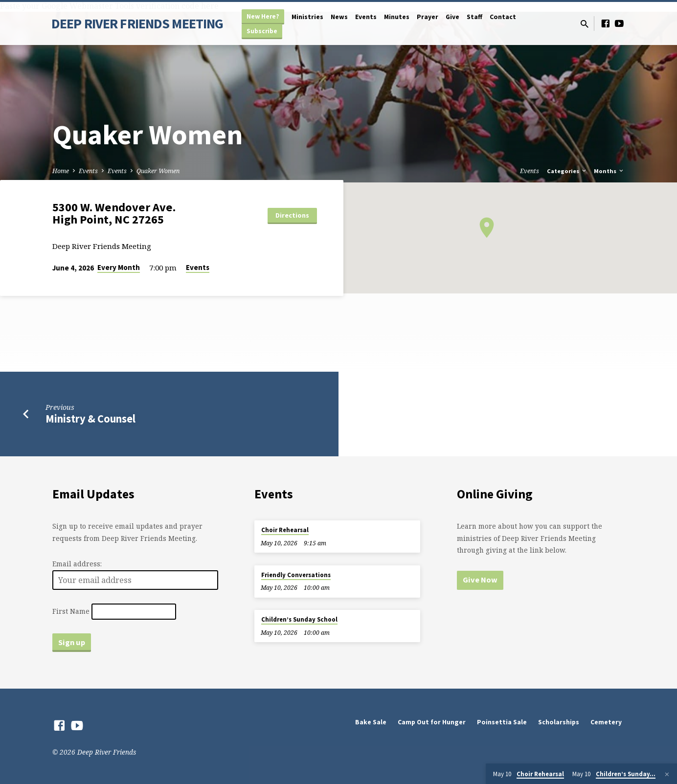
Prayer (428, 17)
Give (452, 17)
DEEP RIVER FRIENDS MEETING (137, 23)
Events (366, 17)
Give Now (480, 580)
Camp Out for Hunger (432, 722)
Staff (474, 17)
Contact (503, 17)
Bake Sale (371, 722)
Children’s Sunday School (299, 619)
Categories (567, 171)
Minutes (397, 17)
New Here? (263, 16)
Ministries (307, 17)
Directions (292, 215)
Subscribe (262, 31)
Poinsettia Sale (502, 722)
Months (609, 171)
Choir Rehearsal (285, 530)
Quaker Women (158, 171)
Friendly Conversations (296, 575)
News (339, 17)
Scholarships (559, 722)
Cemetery (606, 722)
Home (61, 171)
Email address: (77, 564)
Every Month (119, 267)
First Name (71, 612)
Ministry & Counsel (90, 419)
